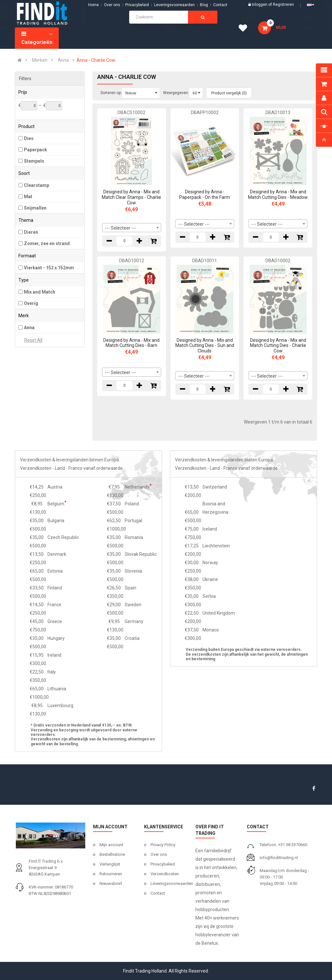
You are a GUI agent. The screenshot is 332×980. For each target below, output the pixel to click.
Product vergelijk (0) (229, 93)
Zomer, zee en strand (47, 243)
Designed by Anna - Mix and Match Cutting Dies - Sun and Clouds (205, 346)
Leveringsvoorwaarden (174, 5)
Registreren (283, 5)
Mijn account (111, 845)
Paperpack (36, 150)
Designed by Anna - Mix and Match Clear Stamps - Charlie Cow (131, 197)
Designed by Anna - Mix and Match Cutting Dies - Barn (131, 343)
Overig (31, 303)
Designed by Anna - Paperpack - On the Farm (205, 194)
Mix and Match (40, 292)
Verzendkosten (165, 874)
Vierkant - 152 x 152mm (49, 268)
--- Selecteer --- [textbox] (121, 228)
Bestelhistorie (112, 854)
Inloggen (260, 5)
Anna (63, 60)
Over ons (112, 5)
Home (93, 5)
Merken (40, 60)
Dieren (31, 232)
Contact (158, 893)
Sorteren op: (111, 93)
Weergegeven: (176, 93)
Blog (204, 5)
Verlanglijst (110, 864)
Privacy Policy (163, 845)
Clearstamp (36, 185)
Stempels (34, 161)
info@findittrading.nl (279, 858)
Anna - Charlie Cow (96, 60)
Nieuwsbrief (111, 883)
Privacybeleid (137, 5)
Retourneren (111, 874)
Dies (29, 138)
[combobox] (132, 228)
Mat (28, 197)
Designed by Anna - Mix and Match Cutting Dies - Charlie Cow (278, 346)
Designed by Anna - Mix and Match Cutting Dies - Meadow (278, 194)
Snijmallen (35, 208)
